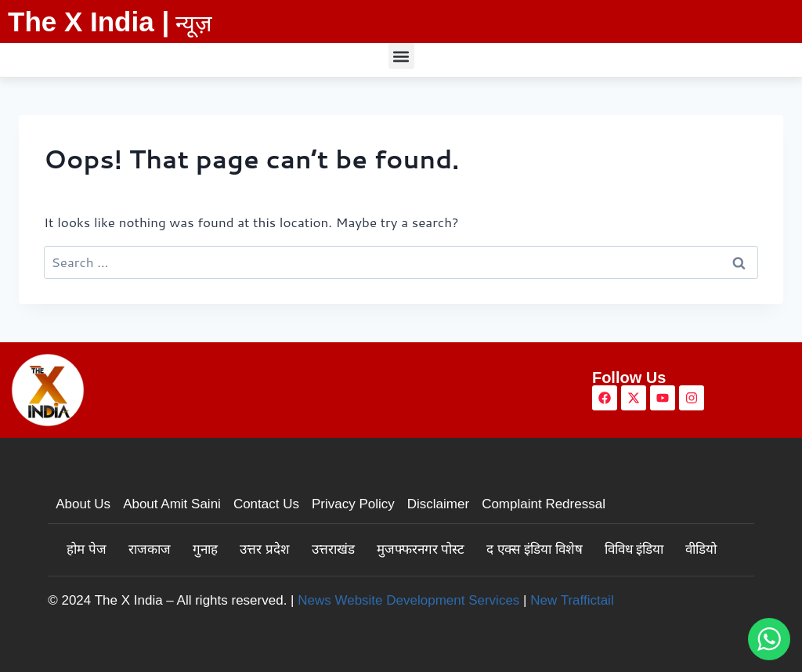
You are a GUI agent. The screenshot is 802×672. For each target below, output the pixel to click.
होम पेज (87, 549)
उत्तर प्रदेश (265, 549)
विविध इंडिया (634, 549)
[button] (401, 56)
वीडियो (701, 549)
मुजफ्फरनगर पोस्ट (421, 549)
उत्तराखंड (333, 549)
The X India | (89, 22)
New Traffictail (572, 600)
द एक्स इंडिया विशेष (534, 549)
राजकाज (150, 549)
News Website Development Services (408, 600)
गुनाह (205, 549)
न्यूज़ (194, 23)
